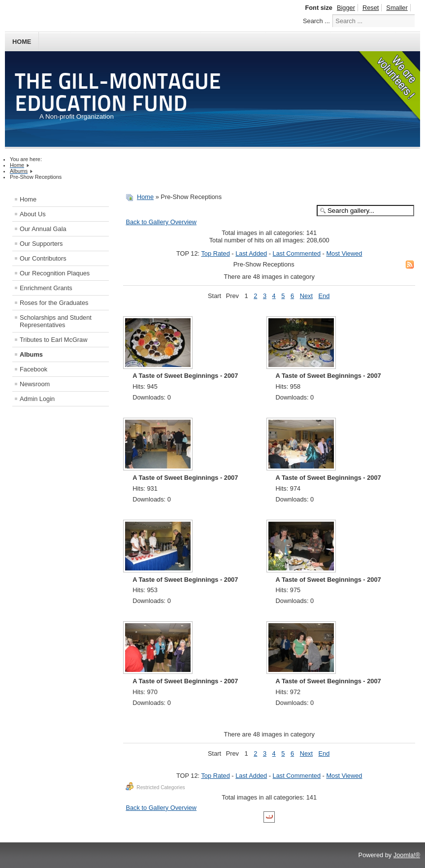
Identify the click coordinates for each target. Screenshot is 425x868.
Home (22, 42)
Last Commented (297, 253)
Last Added (251, 253)
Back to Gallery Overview (161, 222)
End (324, 296)
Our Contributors (43, 258)
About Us (33, 214)
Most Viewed (344, 253)
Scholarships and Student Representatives (56, 321)
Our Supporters (41, 244)
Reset (371, 8)
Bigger (346, 8)
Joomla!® (407, 855)
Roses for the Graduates (54, 303)
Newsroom (35, 384)
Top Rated (215, 253)
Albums (31, 354)
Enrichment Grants (46, 288)
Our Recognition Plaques (55, 273)
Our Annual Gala (43, 229)
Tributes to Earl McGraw (53, 340)
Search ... (316, 21)
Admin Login (37, 399)
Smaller (397, 8)
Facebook (33, 369)
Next (306, 296)
